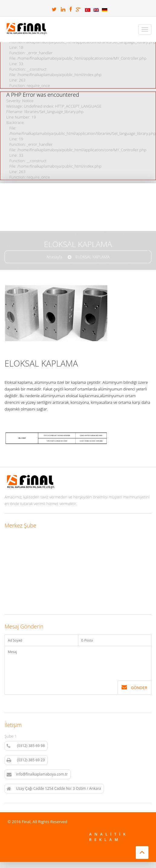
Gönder (134, 687)
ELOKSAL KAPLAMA (93, 257)
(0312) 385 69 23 (26, 760)
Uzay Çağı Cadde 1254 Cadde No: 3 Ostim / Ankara (54, 789)
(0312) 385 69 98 (26, 746)
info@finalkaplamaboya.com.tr (37, 774)
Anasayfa (54, 257)
